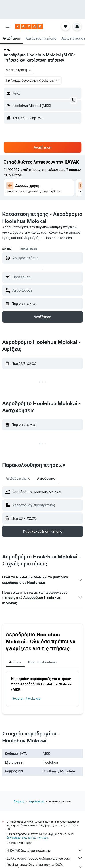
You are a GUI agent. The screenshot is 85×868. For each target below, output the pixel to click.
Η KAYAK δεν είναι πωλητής (45, 850)
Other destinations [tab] (42, 662)
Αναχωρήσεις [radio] (29, 249)
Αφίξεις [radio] (7, 249)
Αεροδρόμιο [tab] (46, 478)
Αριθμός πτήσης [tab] (18, 478)
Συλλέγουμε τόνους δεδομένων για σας (45, 858)
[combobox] (19, 70)
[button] (8, 26)
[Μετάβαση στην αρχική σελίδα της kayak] (29, 26)
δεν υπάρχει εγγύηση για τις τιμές (27, 838)
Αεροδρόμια (36, 801)
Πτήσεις (19, 801)
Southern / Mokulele (26, 698)
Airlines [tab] (15, 662)
